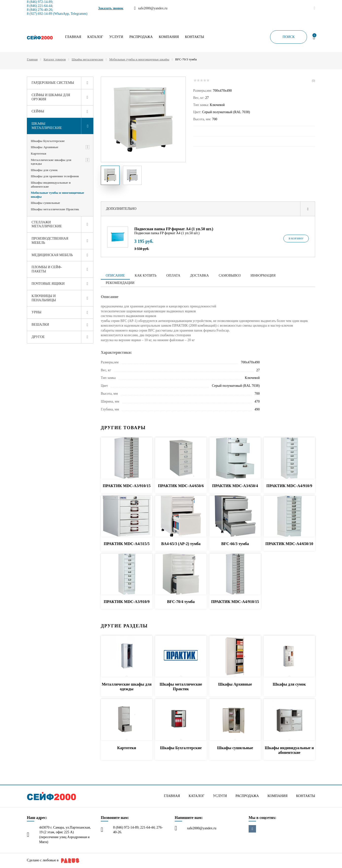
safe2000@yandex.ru (202, 828)
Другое (38, 337)
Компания (169, 37)
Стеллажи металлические (47, 224)
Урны (36, 312)
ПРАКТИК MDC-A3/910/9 (127, 602)
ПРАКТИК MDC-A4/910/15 (235, 602)
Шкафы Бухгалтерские (48, 141)
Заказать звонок (111, 8)
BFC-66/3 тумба (235, 544)
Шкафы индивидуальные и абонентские (51, 185)
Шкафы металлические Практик (55, 209)
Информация (263, 275)
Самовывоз (230, 275)
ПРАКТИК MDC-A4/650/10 (289, 544)
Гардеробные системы (53, 83)
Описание (115, 275)
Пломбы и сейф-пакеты (47, 269)
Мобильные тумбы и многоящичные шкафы (139, 59)
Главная (73, 37)
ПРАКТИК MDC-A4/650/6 (181, 486)
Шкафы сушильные (45, 203)
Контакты (195, 37)
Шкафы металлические (88, 59)
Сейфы (38, 111)
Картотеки (39, 153)
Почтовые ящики (48, 284)
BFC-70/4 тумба (181, 602)
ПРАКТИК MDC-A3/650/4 (235, 486)
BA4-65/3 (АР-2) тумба (181, 544)
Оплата (173, 275)
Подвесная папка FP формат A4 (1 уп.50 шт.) (174, 229)
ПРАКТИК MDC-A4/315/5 (127, 544)
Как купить (146, 275)
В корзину (296, 238)
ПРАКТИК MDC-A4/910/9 (289, 486)
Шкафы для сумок (44, 170)
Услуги (116, 37)
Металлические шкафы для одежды (51, 162)
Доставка (200, 275)
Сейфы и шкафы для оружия (51, 97)
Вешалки (40, 325)
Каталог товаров (55, 59)
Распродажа (141, 37)
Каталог (95, 37)
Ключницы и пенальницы (44, 298)
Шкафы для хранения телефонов (55, 176)
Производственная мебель (50, 241)
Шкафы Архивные (45, 147)
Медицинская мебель (52, 255)
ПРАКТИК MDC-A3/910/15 (127, 486)
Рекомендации (120, 283)
